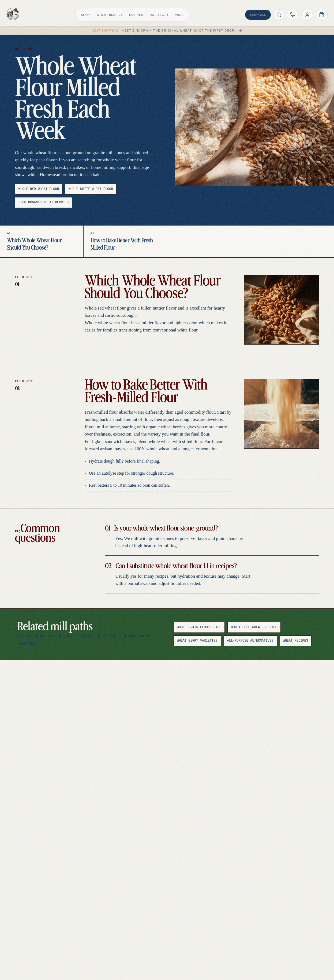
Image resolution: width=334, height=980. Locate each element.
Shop (85, 15)
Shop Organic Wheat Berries (44, 202)
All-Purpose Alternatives (250, 641)
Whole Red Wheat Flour (39, 189)
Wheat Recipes (296, 641)
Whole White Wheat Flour (91, 189)
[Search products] (279, 15)
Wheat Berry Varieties (197, 641)
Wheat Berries (110, 15)
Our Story (159, 15)
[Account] (307, 15)
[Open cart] (322, 15)
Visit (179, 15)
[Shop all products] (258, 15)
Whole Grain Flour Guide (199, 627)
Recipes (136, 15)
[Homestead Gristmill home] (13, 14)
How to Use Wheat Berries (254, 627)
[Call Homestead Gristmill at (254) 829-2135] (293, 15)
